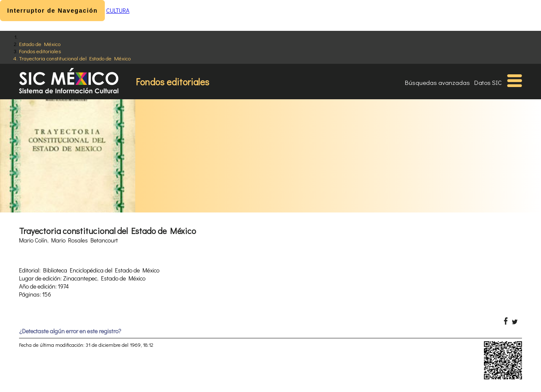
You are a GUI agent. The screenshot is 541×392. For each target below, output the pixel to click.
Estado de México (40, 44)
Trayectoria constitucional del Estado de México (75, 58)
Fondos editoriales (40, 51)
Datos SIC (488, 82)
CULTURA (118, 10)
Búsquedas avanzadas (437, 82)
